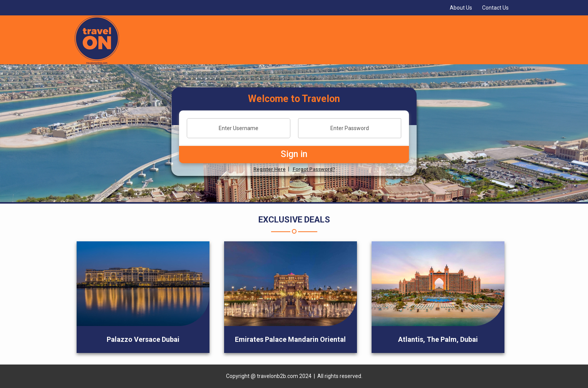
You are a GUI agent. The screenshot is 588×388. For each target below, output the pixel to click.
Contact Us (495, 8)
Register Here (270, 169)
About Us (461, 8)
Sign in (294, 154)
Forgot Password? (314, 169)
